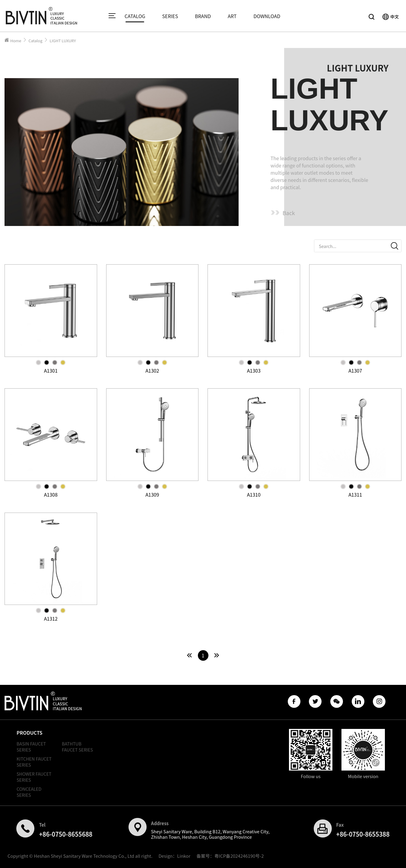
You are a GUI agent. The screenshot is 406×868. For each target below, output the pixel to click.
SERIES (170, 16)
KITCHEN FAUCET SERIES (34, 762)
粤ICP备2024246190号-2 (239, 856)
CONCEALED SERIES (29, 792)
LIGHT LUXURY (63, 41)
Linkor (184, 856)
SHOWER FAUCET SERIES (34, 777)
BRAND (203, 16)
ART (232, 16)
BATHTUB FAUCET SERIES (77, 747)
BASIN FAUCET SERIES (31, 747)
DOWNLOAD (267, 16)
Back (283, 213)
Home (16, 41)
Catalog (35, 41)
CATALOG (135, 16)
